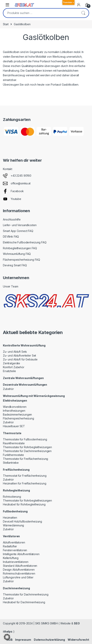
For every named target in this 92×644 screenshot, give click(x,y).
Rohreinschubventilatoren (19, 573)
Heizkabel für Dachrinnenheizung (24, 602)
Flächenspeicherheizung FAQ (21, 260)
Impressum (23, 640)
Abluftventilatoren (14, 542)
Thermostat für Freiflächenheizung (25, 476)
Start (6, 24)
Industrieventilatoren (16, 562)
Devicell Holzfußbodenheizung (22, 521)
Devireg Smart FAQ (15, 265)
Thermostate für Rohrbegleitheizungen (27, 447)
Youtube (16, 199)
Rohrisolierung (12, 497)
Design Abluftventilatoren (19, 570)
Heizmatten (10, 518)
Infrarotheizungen (14, 411)
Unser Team (11, 286)
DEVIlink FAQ (11, 237)
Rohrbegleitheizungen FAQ (20, 248)
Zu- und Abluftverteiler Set (19, 355)
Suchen (83, 13)
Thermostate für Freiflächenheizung (25, 459)
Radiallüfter (10, 546)
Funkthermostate (13, 455)
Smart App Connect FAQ (18, 231)
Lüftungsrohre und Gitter (18, 577)
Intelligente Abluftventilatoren (21, 554)
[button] (7, 637)
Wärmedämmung (13, 525)
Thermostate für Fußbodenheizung (25, 439)
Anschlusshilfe (12, 219)
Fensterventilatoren (15, 550)
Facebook (17, 191)
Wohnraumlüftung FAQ (17, 254)
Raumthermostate (14, 443)
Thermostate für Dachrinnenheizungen (27, 451)
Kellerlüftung (11, 558)
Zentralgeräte (11, 363)
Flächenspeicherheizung (18, 418)
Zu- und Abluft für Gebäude (20, 359)
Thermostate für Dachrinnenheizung (26, 594)
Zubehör (8, 389)
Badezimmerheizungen (17, 414)
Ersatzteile (9, 371)
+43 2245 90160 (21, 176)
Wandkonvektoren (15, 407)
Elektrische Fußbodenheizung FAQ (25, 242)
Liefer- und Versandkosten (20, 225)
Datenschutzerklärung (49, 640)
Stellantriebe (11, 463)
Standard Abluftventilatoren (20, 566)
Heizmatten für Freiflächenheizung (25, 483)
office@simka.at (21, 183)
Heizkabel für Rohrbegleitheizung (24, 504)
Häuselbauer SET (14, 426)
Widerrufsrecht (78, 640)
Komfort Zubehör (14, 367)
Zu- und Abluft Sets (15, 352)
